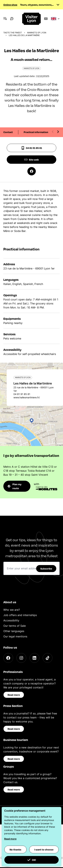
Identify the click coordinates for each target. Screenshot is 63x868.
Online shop (10, 5)
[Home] (32, 19)
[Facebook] (8, 658)
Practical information (36, 132)
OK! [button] (32, 860)
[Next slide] (58, 132)
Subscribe (46, 569)
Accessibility (11, 620)
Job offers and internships (20, 615)
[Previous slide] (53, 132)
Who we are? (12, 610)
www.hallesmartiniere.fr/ (27, 397)
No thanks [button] (15, 849)
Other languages (14, 631)
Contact (8, 132)
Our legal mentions (15, 636)
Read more (14, 695)
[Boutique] (46, 19)
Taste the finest (13, 33)
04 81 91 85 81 (32, 148)
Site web (32, 160)
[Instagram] (21, 658)
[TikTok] (48, 658)
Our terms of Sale (15, 626)
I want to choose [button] (44, 849)
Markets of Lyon (37, 33)
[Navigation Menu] (5, 19)
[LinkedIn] (34, 658)
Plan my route (15, 486)
